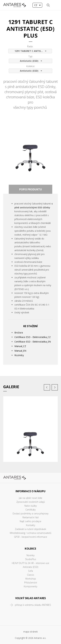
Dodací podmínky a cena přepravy (31, 513)
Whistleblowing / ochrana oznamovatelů (31, 533)
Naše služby (31, 506)
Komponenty (31, 586)
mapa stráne (30, 632)
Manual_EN (20, 351)
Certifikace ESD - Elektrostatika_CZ (33, 337)
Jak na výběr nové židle (31, 498)
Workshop (31, 579)
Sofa (31, 571)
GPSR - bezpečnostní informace (31, 537)
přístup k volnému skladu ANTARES (33, 605)
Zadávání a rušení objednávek (31, 529)
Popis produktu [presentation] (31, 189)
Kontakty (31, 525)
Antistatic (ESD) (31, 567)
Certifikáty (31, 510)
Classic (31, 575)
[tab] (31, 189)
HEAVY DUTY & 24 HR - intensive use (31, 563)
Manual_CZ (20, 346)
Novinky (31, 555)
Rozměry (19, 355)
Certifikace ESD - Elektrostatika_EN (33, 342)
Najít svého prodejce (31, 521)
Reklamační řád (31, 517)
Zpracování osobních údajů (31, 502)
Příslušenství (31, 583)
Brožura (19, 333)
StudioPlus (31, 559)
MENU (55, 5)
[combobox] (37, 5)
